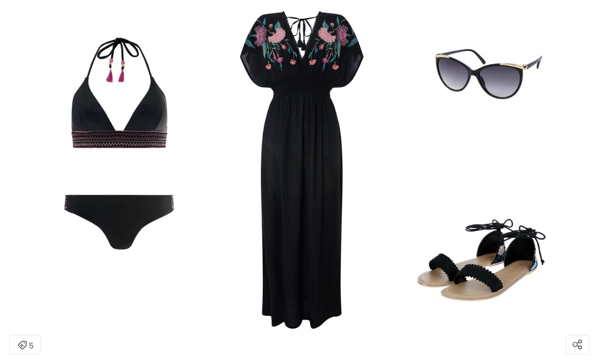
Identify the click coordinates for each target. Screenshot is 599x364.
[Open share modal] (578, 345)
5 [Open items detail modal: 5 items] (26, 346)
